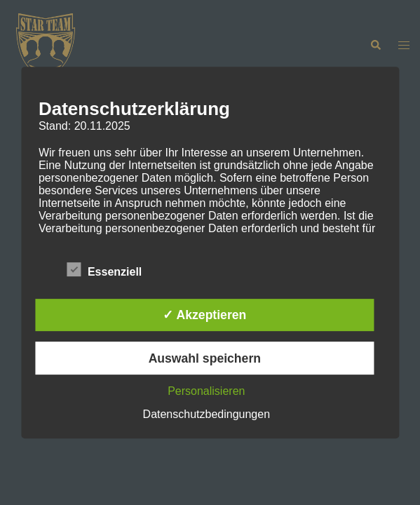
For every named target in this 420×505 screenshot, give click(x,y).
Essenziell (104, 270)
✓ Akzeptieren (204, 315)
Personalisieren (206, 391)
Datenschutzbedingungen (206, 414)
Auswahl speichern (205, 358)
